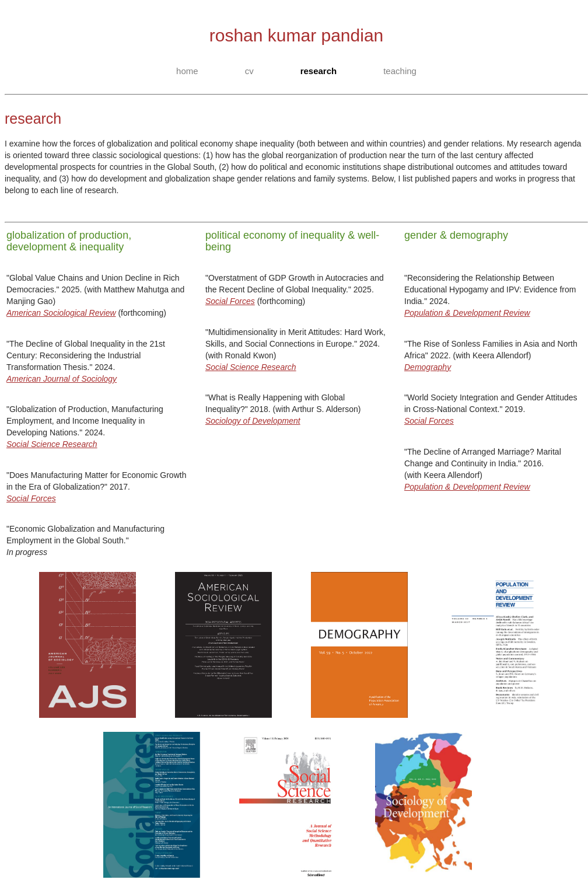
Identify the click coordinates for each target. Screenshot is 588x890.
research (319, 71)
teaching (400, 71)
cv (249, 71)
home (187, 71)
